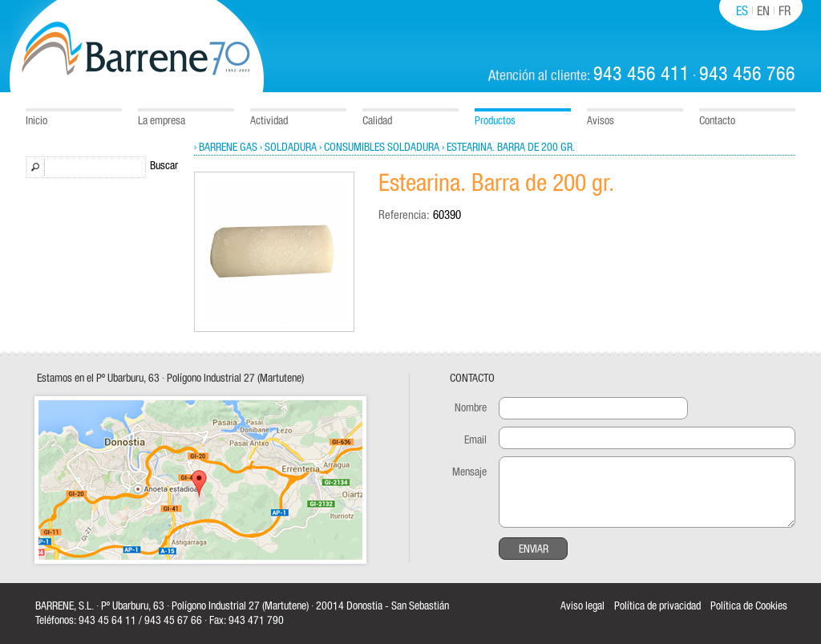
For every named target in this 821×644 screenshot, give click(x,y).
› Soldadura (288, 148)
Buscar (164, 166)
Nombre (471, 408)
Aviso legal (582, 606)
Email (475, 440)
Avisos (601, 121)
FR (785, 11)
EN (763, 11)
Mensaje (469, 472)
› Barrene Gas (226, 148)
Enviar (534, 549)
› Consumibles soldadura (379, 148)
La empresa (162, 121)
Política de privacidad (657, 606)
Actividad (269, 121)
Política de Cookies (749, 606)
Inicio (36, 121)
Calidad (377, 121)
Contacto (717, 121)
